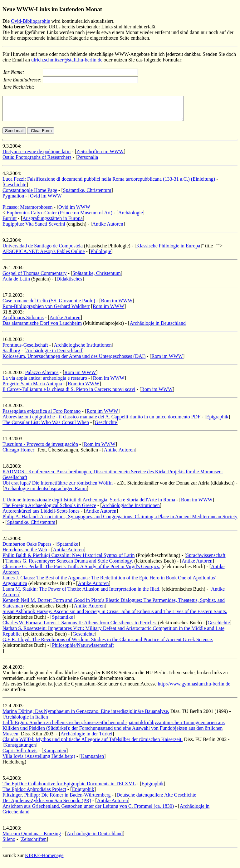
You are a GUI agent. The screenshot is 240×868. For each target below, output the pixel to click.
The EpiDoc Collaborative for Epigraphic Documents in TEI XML (69, 788)
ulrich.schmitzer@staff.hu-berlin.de (67, 60)
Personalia (88, 162)
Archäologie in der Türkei (86, 738)
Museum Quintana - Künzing (32, 838)
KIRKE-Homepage (44, 860)
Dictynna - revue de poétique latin (37, 156)
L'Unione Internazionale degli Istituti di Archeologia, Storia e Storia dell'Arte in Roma (89, 504)
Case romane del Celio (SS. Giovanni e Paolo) (49, 305)
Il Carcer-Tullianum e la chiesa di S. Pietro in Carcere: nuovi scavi (69, 394)
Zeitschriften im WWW (100, 156)
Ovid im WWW (46, 200)
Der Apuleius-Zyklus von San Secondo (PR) (47, 805)
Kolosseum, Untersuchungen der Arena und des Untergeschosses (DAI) (74, 361)
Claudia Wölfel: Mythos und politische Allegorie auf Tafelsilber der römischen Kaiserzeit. (93, 744)
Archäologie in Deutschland (158, 328)
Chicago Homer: (19, 454)
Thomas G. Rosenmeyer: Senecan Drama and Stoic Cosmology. (69, 566)
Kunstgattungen (20, 750)
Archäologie (131, 217)
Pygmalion (14, 200)
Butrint (10, 223)
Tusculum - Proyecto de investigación (40, 449)
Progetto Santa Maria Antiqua (32, 388)
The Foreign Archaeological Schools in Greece (49, 510)
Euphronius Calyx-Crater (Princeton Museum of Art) (59, 217)
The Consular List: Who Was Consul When (46, 427)
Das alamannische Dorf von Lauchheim (42, 328)
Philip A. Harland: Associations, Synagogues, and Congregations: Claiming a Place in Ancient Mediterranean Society (120, 521)
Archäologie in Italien (26, 722)
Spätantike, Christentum (87, 195)
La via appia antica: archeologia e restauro (45, 383)
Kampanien (55, 755)
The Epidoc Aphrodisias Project (34, 794)
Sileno (9, 844)
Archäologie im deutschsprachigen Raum (45, 493)
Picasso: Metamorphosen (27, 212)
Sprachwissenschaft (206, 560)
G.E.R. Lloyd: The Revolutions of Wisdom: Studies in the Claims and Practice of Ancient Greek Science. (108, 644)
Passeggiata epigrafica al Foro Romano (42, 416)
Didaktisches (69, 283)
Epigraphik (217, 421)
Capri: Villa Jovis (20, 755)
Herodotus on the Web (25, 554)
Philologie (101, 256)
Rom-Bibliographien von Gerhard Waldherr (46, 311)
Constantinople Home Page (30, 195)
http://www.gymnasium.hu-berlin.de (194, 688)
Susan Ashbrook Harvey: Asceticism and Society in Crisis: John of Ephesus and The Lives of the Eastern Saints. (115, 616)
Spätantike (68, 549)
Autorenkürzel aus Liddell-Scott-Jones (41, 516)
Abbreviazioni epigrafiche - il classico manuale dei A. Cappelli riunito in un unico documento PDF (101, 421)
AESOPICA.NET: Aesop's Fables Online (44, 256)
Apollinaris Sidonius (23, 322)
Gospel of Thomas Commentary (34, 278)
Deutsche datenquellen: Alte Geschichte (156, 800)
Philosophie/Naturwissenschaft (83, 650)
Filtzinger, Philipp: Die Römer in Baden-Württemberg (57, 800)
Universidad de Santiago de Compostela (43, 250)
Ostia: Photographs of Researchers (37, 162)
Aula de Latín (16, 283)
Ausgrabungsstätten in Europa (53, 223)
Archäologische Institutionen (83, 350)
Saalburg (11, 355)
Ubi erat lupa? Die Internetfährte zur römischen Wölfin (58, 488)
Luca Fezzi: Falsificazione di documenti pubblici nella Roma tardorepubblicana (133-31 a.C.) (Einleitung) (109, 184)
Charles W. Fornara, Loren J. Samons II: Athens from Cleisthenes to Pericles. (80, 627)
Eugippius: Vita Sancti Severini (34, 229)
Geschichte (15, 189)
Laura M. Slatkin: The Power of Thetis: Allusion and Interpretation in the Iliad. (81, 594)
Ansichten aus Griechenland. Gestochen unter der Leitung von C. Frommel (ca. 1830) (88, 811)
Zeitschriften (34, 844)
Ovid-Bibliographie (30, 21)
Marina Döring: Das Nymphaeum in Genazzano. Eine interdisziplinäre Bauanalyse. (86, 716)
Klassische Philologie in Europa (168, 250)
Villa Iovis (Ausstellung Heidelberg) (39, 761)
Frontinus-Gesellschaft (25, 350)
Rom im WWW (117, 305)
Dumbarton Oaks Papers (27, 549)
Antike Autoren (108, 229)
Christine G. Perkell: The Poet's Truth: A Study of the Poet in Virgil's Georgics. (81, 571)
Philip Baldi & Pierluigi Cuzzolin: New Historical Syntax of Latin (69, 560)
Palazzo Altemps (42, 377)
